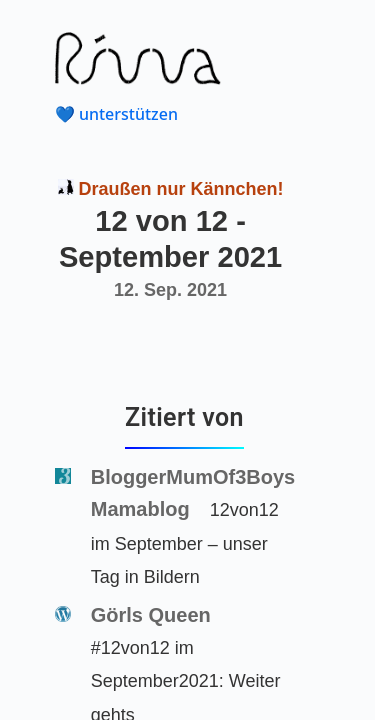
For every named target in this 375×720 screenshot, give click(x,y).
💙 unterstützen (116, 114)
